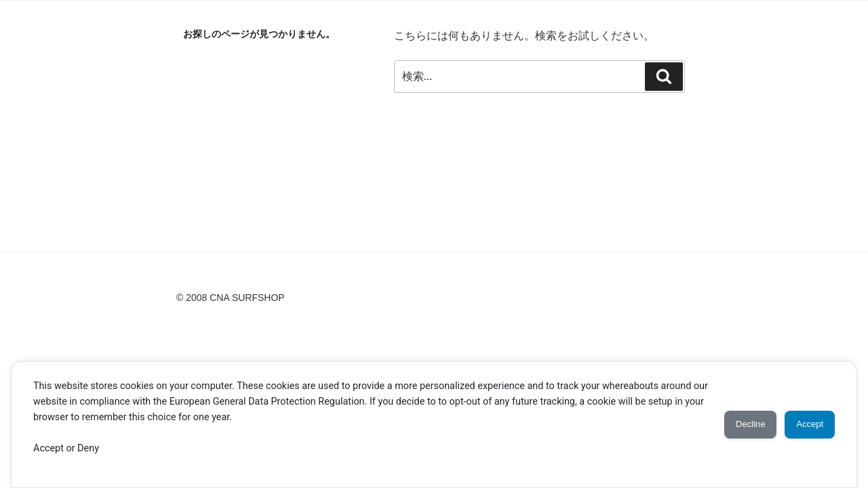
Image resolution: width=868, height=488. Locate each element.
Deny (88, 448)
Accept (48, 448)
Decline (733, 424)
